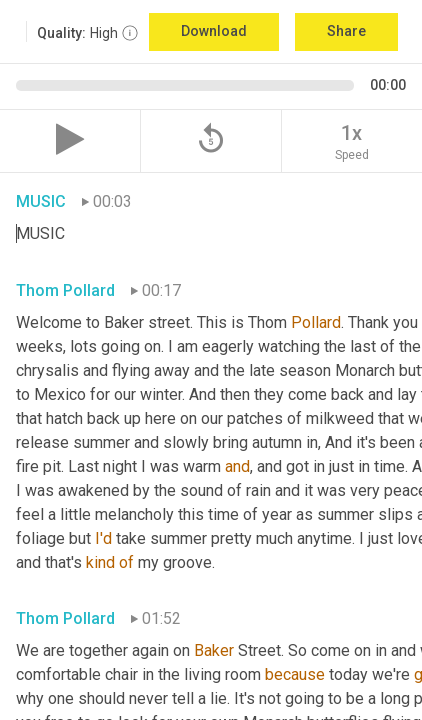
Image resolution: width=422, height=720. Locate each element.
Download (214, 31)
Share (346, 31)
